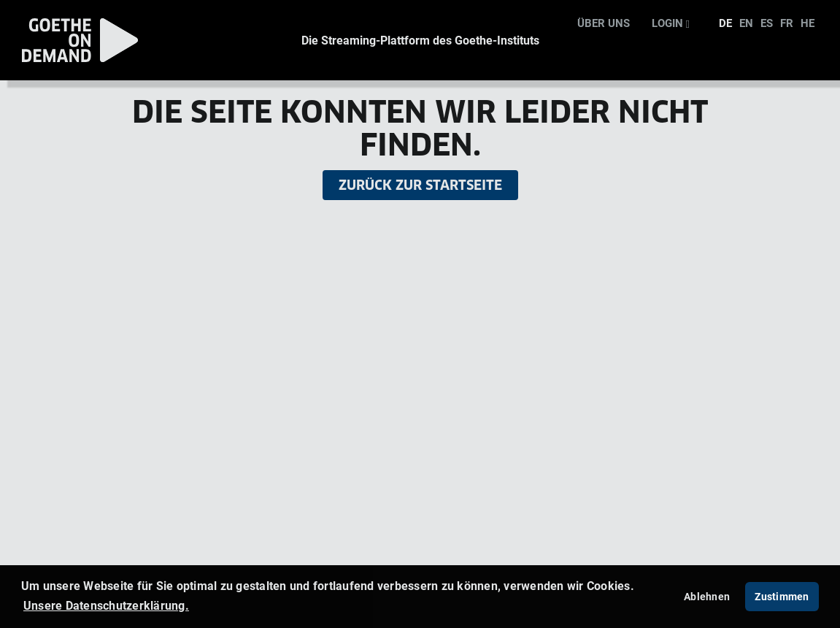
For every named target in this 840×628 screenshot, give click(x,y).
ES (767, 23)
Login (671, 23)
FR (787, 23)
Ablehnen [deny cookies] (707, 596)
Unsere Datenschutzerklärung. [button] (106, 605)
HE (808, 23)
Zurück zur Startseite (420, 185)
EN (746, 23)
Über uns (604, 23)
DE (725, 23)
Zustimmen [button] (782, 596)
